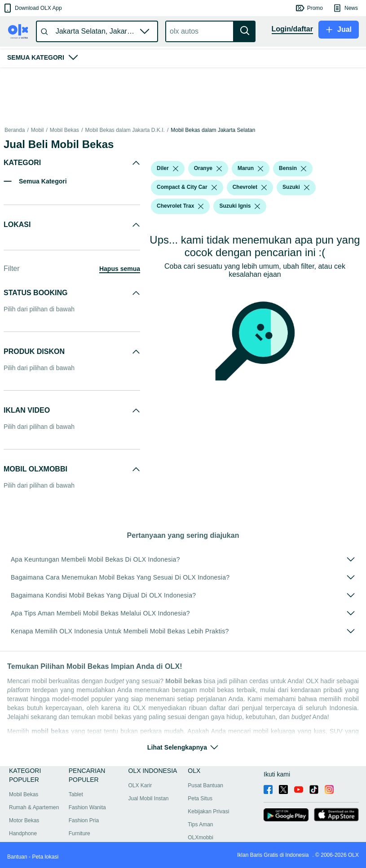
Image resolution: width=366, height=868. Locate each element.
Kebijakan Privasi (208, 811)
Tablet (76, 794)
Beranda (15, 130)
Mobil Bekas (64, 130)
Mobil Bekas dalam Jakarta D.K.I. (125, 130)
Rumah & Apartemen (34, 807)
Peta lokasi (45, 857)
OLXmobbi (201, 837)
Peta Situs (200, 798)
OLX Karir (140, 785)
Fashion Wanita (87, 807)
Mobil (37, 130)
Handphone (23, 833)
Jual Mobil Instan (149, 798)
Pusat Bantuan (205, 785)
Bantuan (17, 857)
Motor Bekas (24, 820)
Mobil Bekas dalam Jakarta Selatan (213, 130)
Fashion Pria (84, 820)
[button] (32, 8)
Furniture (79, 833)
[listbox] (176, 169)
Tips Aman (200, 824)
